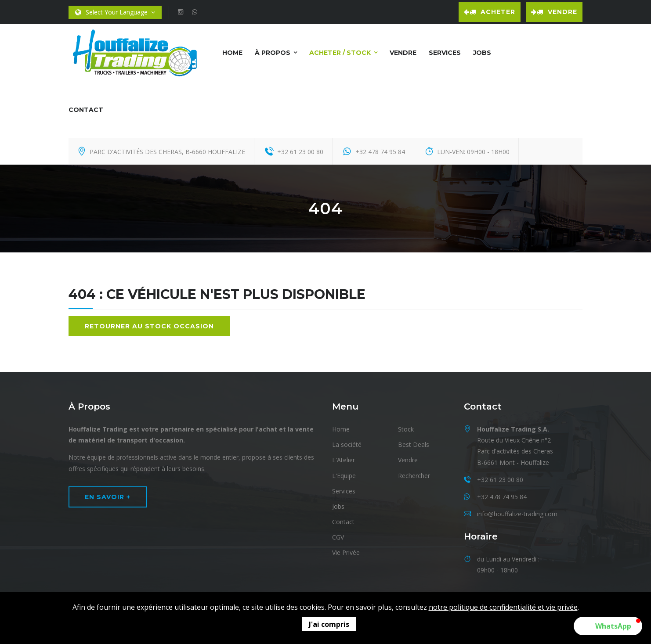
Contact (86, 110)
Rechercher (414, 476)
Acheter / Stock (340, 53)
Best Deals (414, 444)
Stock (406, 429)
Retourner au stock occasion (149, 326)
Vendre (554, 12)
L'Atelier (344, 460)
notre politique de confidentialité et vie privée (503, 607)
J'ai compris (329, 624)
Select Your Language (115, 13)
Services (445, 53)
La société (347, 444)
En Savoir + (108, 497)
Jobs (482, 53)
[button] (608, 626)
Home (232, 53)
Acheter (490, 12)
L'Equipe (344, 476)
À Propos (273, 53)
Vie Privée (346, 552)
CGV (338, 537)
